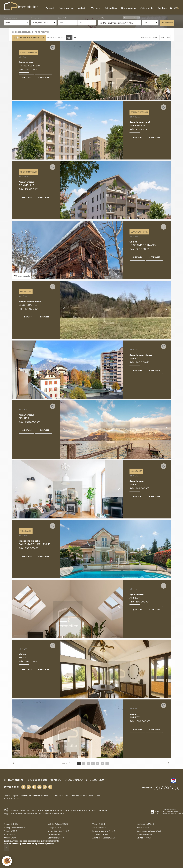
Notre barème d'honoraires (82, 796)
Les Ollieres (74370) (56, 838)
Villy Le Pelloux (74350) (58, 824)
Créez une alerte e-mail (29, 38)
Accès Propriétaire (11, 798)
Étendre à (146, 18)
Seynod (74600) (144, 838)
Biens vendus (129, 8)
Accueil (50, 8)
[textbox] (119, 23)
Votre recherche (10, 18)
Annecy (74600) (10, 831)
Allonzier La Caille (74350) (103, 838)
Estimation (111, 8)
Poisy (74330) (9, 834)
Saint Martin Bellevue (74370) (149, 831)
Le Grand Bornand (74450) (104, 831)
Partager (44, 78)
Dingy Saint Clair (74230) (59, 831)
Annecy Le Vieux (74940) (14, 827)
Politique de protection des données (36, 796)
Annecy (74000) (11, 824)
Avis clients (147, 8)
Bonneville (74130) (144, 834)
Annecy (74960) (99, 827)
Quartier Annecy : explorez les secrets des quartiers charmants (31, 841)
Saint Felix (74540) (100, 834)
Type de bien (36, 18)
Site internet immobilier (171, 811)
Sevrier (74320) (143, 827)
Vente (96, 8)
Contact (162, 8)
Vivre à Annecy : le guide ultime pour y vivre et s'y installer (29, 844)
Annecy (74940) (10, 838)
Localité (101, 18)
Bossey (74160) (54, 834)
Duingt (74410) (54, 827)
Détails (27, 78)
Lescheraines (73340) (146, 824)
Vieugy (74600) (99, 824)
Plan (98, 796)
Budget (61, 18)
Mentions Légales (11, 796)
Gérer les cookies (61, 796)
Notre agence (66, 8)
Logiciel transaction (169, 810)
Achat (82, 8)
